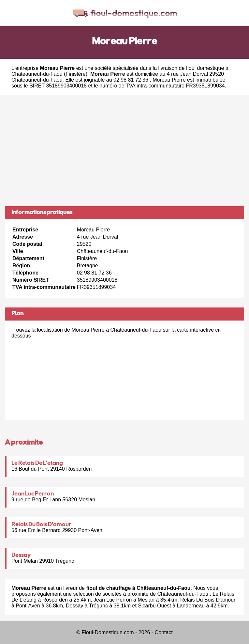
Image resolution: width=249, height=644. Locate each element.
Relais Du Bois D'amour (41, 525)
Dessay (21, 556)
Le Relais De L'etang (37, 463)
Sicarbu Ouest (154, 606)
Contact (164, 632)
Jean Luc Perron (33, 494)
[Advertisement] (124, 151)
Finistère (75, 74)
